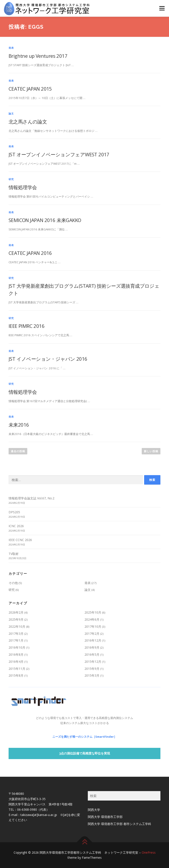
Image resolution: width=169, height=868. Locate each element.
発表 (11, 48)
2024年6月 (92, 619)
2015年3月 (92, 675)
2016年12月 (93, 640)
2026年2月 (16, 612)
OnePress (149, 852)
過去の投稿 (18, 451)
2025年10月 (93, 612)
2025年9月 (16, 619)
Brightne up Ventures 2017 (38, 56)
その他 (13, 583)
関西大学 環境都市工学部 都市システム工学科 (119, 824)
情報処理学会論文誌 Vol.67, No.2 (31, 498)
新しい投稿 (151, 451)
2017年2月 (92, 634)
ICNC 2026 (16, 526)
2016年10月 (17, 647)
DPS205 (14, 512)
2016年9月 (92, 647)
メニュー (162, 8)
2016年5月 (92, 654)
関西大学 (94, 810)
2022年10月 (17, 626)
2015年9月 (92, 669)
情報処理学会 (23, 187)
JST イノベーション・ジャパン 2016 (48, 359)
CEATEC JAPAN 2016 (30, 253)
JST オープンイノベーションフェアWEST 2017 (59, 154)
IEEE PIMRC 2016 (27, 326)
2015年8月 (16, 675)
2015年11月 (17, 669)
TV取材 (14, 554)
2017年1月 (16, 640)
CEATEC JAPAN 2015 (30, 89)
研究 (11, 179)
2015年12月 (93, 662)
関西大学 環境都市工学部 (105, 817)
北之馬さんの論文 (28, 121)
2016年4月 (16, 662)
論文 (11, 113)
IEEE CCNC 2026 (20, 540)
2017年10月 (93, 626)
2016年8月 (16, 654)
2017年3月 (16, 634)
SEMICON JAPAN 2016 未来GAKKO (45, 220)
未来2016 (19, 425)
